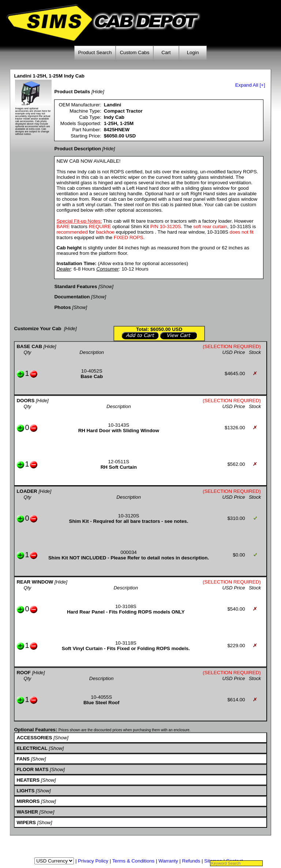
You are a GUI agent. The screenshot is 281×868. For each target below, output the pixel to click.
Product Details (72, 92)
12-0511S (119, 462)
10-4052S (92, 371)
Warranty (168, 861)
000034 (128, 552)
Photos (62, 307)
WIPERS (26, 822)
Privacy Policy (93, 861)
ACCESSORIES (34, 738)
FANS (23, 759)
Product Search (95, 52)
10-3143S (119, 425)
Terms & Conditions (134, 861)
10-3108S (126, 606)
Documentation (72, 297)
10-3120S (129, 516)
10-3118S (126, 643)
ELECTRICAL (32, 748)
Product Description (77, 149)
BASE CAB (29, 346)
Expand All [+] (250, 85)
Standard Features (76, 286)
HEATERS (28, 780)
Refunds (191, 861)
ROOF (24, 673)
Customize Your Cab (38, 329)
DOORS (25, 401)
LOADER (27, 491)
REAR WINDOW (35, 582)
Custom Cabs (134, 52)
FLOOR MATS (32, 769)
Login (193, 52)
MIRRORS (28, 801)
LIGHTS (25, 791)
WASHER (27, 812)
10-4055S (101, 697)
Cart (166, 52)
